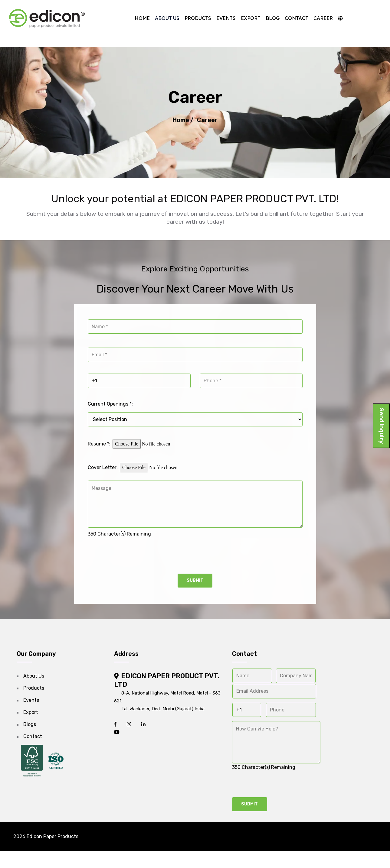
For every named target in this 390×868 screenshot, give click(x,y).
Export (245, 18)
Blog (267, 18)
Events (220, 18)
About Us (161, 18)
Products (192, 18)
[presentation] (134, 565)
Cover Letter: (103, 478)
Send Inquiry (382, 426)
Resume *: (99, 455)
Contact (291, 18)
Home (136, 18)
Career (317, 18)
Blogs (30, 736)
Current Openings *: (110, 415)
